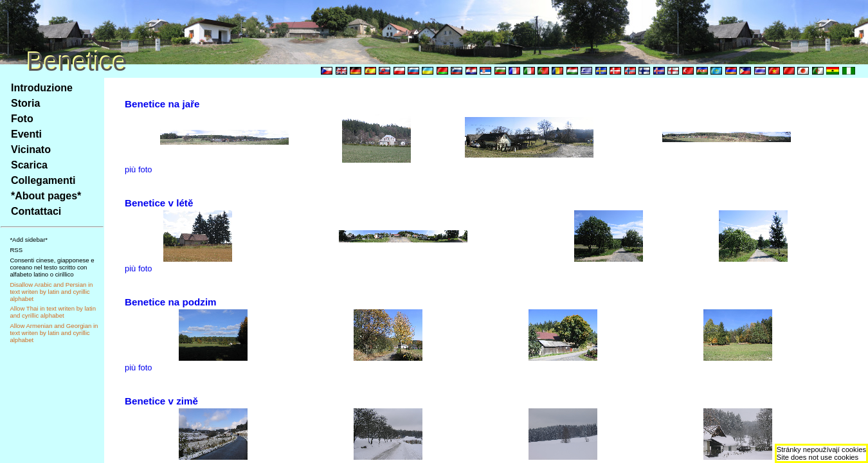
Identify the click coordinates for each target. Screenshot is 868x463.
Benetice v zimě (161, 401)
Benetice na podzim (171, 302)
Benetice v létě (159, 203)
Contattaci (36, 211)
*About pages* (46, 196)
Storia (25, 103)
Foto (22, 119)
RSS (16, 250)
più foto (139, 169)
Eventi (26, 134)
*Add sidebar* (29, 240)
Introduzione (42, 88)
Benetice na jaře (162, 104)
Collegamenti (43, 180)
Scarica (29, 165)
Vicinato (31, 150)
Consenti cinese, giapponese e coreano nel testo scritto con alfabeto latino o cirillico (52, 267)
